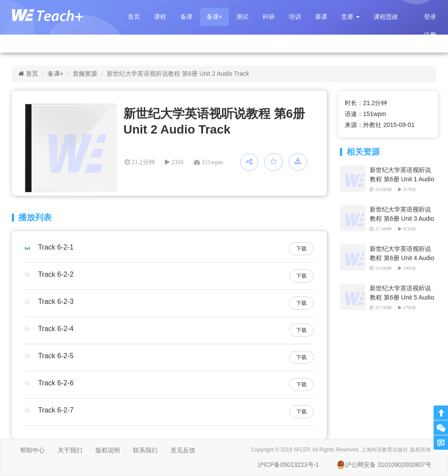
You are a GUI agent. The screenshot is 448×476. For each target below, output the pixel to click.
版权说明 (108, 450)
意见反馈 (183, 450)
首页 (134, 17)
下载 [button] (301, 249)
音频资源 (85, 74)
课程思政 (386, 17)
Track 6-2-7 (56, 410)
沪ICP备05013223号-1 (288, 465)
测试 (242, 17)
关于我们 (70, 450)
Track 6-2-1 (56, 247)
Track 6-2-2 (56, 274)
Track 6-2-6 (56, 383)
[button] (350, 17)
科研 (269, 17)
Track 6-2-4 (56, 329)
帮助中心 (32, 450)
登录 (430, 17)
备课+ (214, 17)
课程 (160, 17)
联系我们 (145, 450)
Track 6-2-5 (56, 356)
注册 (430, 35)
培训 (295, 17)
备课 (186, 17)
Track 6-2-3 (56, 301)
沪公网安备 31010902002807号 (384, 465)
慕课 (321, 17)
